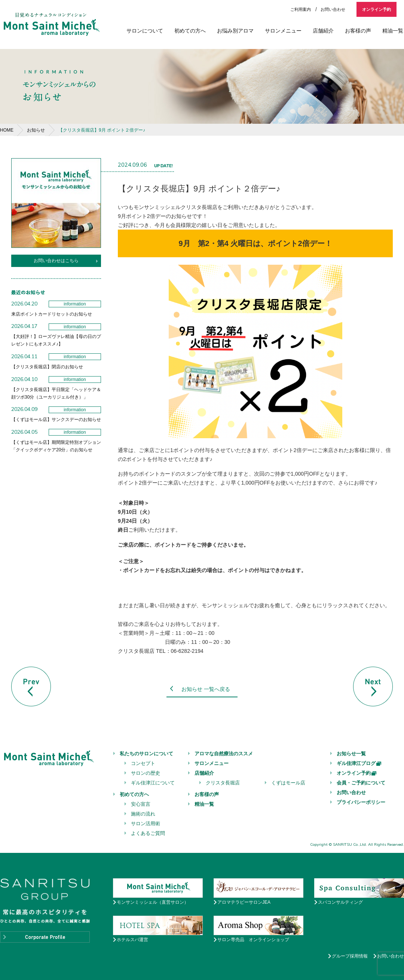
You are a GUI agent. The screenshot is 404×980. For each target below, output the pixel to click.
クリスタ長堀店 (223, 783)
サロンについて (145, 31)
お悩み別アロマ (235, 31)
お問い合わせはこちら (56, 261)
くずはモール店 (288, 783)
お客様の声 (358, 31)
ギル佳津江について (153, 783)
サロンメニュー (283, 31)
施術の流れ (143, 814)
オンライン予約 (377, 9)
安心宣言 (141, 804)
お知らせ (36, 130)
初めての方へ (190, 31)
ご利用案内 (301, 9)
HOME (7, 130)
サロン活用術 (146, 824)
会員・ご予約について (361, 783)
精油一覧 (393, 31)
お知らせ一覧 (351, 754)
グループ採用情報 (350, 956)
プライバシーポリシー (361, 802)
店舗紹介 (323, 31)
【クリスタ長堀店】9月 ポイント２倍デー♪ (102, 130)
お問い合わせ (333, 9)
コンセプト (143, 763)
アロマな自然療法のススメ (224, 754)
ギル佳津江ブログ (359, 763)
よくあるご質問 (148, 833)
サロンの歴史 (146, 773)
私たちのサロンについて (146, 754)
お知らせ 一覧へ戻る (206, 689)
